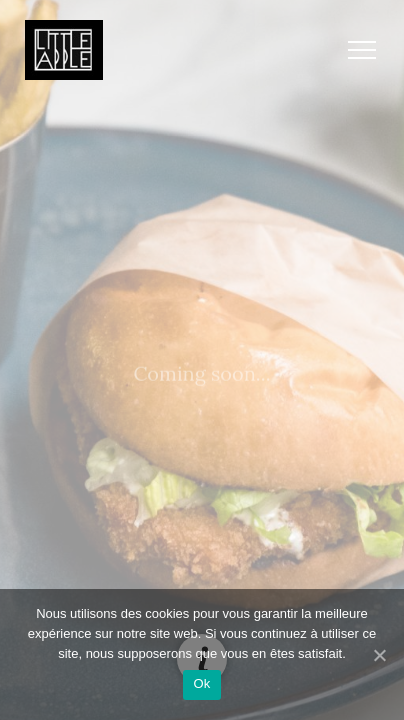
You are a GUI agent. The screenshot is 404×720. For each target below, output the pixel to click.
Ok (201, 683)
